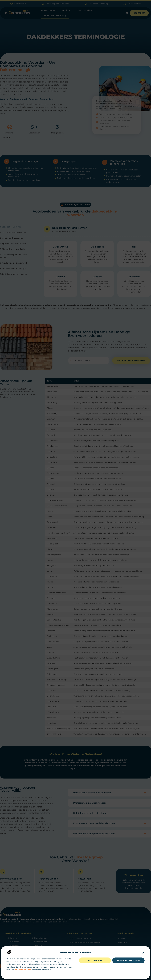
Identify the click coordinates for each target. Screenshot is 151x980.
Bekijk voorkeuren (128, 960)
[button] (143, 953)
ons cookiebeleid (23, 970)
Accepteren (95, 960)
